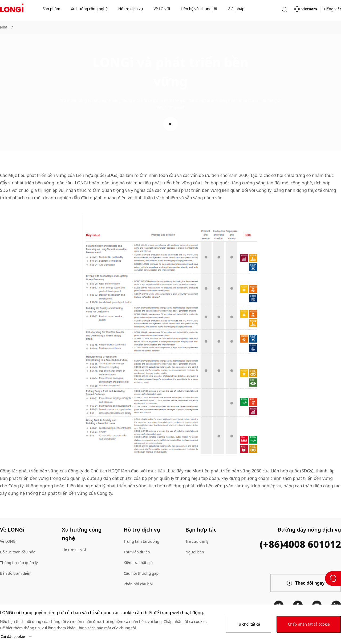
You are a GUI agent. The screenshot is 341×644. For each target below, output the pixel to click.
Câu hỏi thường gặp (141, 573)
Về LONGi (8, 541)
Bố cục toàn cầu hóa (18, 552)
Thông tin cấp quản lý (19, 563)
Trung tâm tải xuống (141, 541)
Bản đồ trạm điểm (16, 573)
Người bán (195, 552)
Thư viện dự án (137, 552)
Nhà (4, 27)
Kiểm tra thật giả (138, 563)
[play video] (170, 124)
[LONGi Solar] (12, 10)
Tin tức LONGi (74, 550)
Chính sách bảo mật (94, 628)
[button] (284, 10)
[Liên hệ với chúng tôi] (333, 578)
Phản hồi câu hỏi (138, 584)
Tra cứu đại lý (197, 541)
